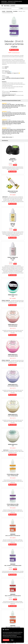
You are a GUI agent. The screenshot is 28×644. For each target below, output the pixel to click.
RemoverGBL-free (13, 225)
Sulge (12, 640)
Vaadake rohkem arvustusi (8, 137)
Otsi (21, 8)
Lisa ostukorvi (14, 50)
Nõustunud (6, 640)
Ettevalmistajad (9, 11)
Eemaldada (15, 11)
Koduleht (4, 11)
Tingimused (3, 643)
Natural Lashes (10, 6)
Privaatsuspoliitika (10, 643)
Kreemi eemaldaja (13, 295)
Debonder (13, 535)
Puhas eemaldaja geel (13, 475)
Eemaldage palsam (13, 192)
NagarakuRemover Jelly (13, 160)
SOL (15, 643)
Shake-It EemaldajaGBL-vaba (13, 259)
